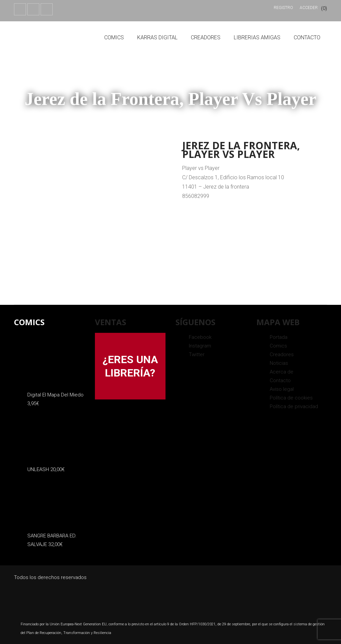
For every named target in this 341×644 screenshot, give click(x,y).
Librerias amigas (257, 37)
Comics (114, 37)
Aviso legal (282, 389)
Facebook (200, 337)
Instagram (200, 346)
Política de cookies (291, 398)
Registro (283, 8)
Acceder (309, 8)
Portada (279, 337)
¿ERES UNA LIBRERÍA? (130, 366)
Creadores (206, 37)
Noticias (279, 363)
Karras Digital (157, 37)
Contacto (307, 37)
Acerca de (282, 372)
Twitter (197, 354)
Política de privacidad (294, 406)
